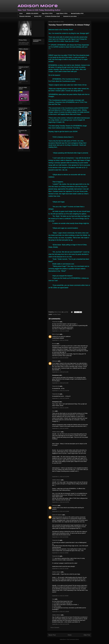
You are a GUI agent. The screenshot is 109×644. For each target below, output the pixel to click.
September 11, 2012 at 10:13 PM (61, 477)
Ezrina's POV (38, 16)
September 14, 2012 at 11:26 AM (61, 612)
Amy (54, 411)
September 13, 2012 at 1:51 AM (60, 569)
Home (21, 13)
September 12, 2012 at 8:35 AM (60, 537)
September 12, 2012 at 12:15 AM (61, 511)
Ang (53, 599)
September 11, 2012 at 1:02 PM (60, 408)
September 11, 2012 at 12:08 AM (61, 331)
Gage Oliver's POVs (47, 13)
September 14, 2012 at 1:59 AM (60, 596)
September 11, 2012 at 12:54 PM (61, 398)
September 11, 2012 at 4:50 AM (60, 358)
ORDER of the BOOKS (32, 13)
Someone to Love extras (70, 16)
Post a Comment (55, 627)
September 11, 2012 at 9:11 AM (60, 383)
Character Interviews (25, 16)
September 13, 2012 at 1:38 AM (60, 553)
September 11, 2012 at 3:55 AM (60, 340)
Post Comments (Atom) (73, 639)
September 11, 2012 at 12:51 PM (61, 391)
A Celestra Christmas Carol (52, 16)
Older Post (87, 635)
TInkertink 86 (56, 322)
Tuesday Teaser (57, 314)
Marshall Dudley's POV (77, 13)
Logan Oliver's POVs (62, 13)
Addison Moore (38, 6)
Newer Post (52, 635)
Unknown (55, 361)
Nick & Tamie (56, 334)
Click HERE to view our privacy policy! (24, 43)
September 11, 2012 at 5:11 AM (60, 372)
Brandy (54, 344)
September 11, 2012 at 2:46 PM (60, 428)
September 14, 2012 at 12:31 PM (61, 624)
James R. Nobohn (57, 515)
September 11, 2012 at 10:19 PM (61, 502)
